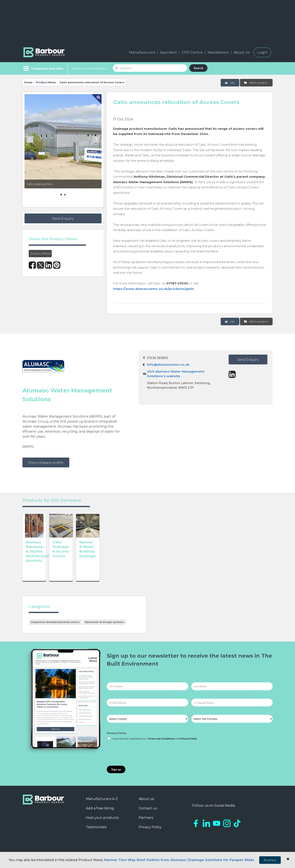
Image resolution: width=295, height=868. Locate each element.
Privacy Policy (117, 738)
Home (28, 82)
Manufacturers (142, 52)
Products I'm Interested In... (90, 68)
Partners (146, 822)
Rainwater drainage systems (104, 627)
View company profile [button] (46, 462)
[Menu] (43, 68)
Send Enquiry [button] (63, 218)
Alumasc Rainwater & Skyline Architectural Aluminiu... (45, 571)
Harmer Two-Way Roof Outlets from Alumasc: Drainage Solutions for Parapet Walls (179, 860)
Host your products (102, 822)
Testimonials (96, 832)
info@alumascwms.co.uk (168, 365)
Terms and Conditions (161, 744)
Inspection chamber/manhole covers (55, 627)
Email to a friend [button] (40, 253)
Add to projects (256, 83)
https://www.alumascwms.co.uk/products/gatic (154, 289)
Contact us (148, 813)
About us (146, 804)
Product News (46, 82)
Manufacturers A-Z (102, 804)
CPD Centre (192, 52)
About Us (242, 52)
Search (198, 68)
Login (262, 52)
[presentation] (139, 758)
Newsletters (218, 52)
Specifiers (168, 52)
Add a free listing (100, 813)
